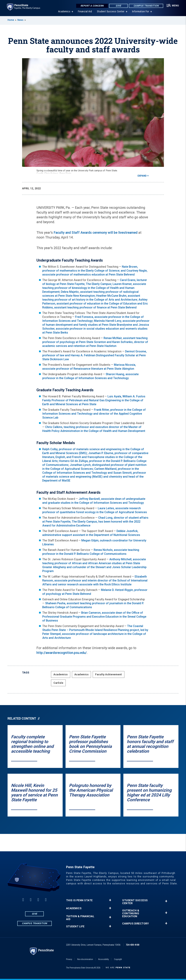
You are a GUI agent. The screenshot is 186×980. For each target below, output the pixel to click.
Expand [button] (142, 176)
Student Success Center (111, 12)
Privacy (69, 959)
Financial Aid (85, 12)
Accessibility (104, 959)
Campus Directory (136, 924)
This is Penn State (79, 900)
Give (118, 6)
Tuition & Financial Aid (80, 918)
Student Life (75, 926)
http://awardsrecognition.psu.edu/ (62, 653)
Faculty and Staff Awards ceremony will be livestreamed (96, 233)
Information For (141, 12)
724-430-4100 (133, 945)
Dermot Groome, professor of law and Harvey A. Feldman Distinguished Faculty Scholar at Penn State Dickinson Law (94, 355)
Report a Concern (92, 6)
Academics (64, 12)
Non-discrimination (85, 959)
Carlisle (58, 683)
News (20, 20)
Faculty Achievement (109, 674)
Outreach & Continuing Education (131, 913)
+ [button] (110, 900)
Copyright (118, 959)
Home (11, 20)
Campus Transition (146, 6)
